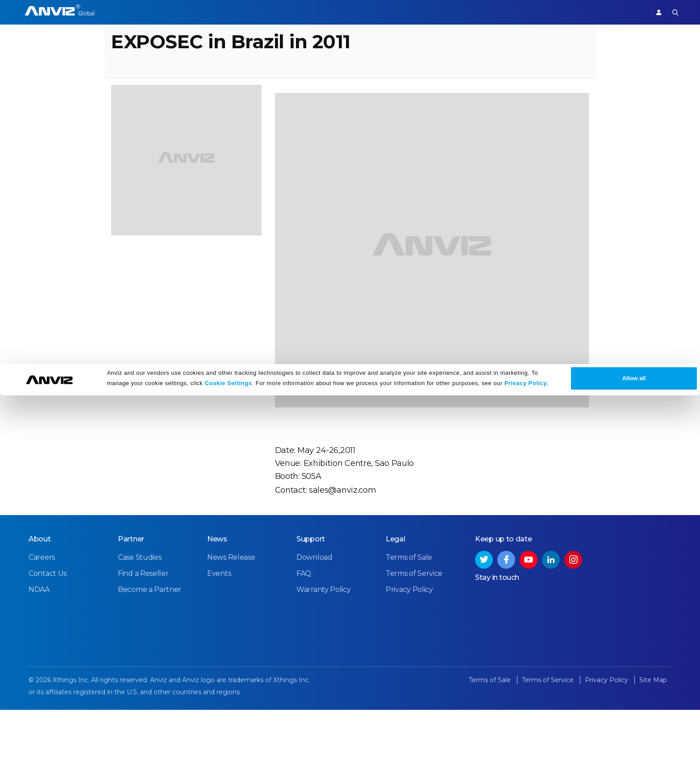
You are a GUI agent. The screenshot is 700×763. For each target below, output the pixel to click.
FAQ (304, 634)
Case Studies (140, 618)
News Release (231, 618)
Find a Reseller (143, 634)
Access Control (132, 12)
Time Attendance (195, 12)
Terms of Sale (409, 618)
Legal (396, 599)
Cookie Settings (228, 751)
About (40, 599)
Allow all (634, 746)
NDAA (39, 650)
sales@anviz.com (340, 536)
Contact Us (48, 634)
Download (315, 618)
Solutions (249, 12)
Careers (42, 618)
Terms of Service (414, 634)
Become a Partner (150, 650)
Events (219, 634)
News (217, 599)
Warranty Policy (324, 650)
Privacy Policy (526, 751)
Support (625, 12)
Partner (289, 12)
